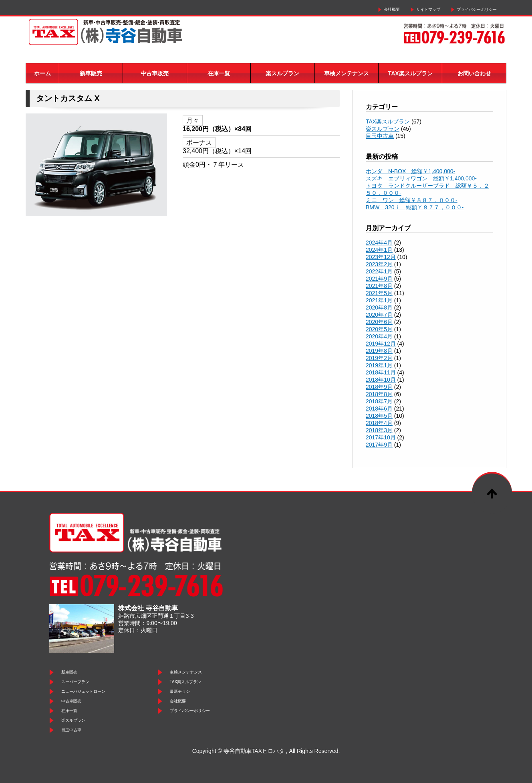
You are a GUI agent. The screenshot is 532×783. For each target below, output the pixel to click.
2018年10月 (381, 380)
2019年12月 (381, 344)
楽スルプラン (282, 73)
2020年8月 (379, 308)
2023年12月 (381, 257)
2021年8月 (379, 286)
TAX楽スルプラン (410, 73)
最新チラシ (180, 691)
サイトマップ (428, 9)
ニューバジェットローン (83, 691)
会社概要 (392, 9)
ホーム (42, 73)
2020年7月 (379, 315)
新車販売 (91, 73)
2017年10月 (381, 437)
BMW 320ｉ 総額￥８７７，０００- (415, 207)
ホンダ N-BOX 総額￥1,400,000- (410, 171)
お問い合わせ (474, 73)
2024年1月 (379, 250)
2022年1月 (379, 271)
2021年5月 (379, 293)
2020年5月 (379, 329)
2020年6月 (379, 322)
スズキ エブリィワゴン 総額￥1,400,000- (421, 178)
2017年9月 (379, 445)
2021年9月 (379, 279)
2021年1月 (379, 300)
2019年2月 (379, 358)
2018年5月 (379, 416)
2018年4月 (379, 423)
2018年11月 (381, 372)
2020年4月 (379, 336)
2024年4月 (379, 243)
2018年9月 (379, 387)
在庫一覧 (219, 73)
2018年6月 (379, 409)
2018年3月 (379, 430)
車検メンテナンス (347, 73)
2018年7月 (379, 401)
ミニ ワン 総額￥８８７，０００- (412, 200)
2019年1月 (379, 365)
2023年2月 (379, 264)
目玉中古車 (380, 136)
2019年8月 (379, 351)
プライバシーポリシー (477, 9)
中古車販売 (155, 73)
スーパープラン (75, 682)
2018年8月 (379, 394)
